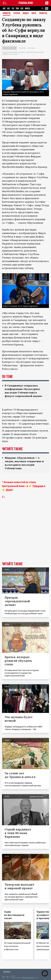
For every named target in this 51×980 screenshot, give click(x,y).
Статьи (17, 13)
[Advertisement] (26, 534)
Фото (34, 13)
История (31, 48)
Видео (26, 13)
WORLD (27, 9)
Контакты (7, 971)
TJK (13, 9)
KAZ (4, 9)
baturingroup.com (28, 978)
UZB (22, 9)
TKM (17, 9)
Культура (22, 48)
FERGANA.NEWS (26, 3)
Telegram (38, 486)
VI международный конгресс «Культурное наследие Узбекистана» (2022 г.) (23, 53)
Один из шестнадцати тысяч (14, 915)
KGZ (9, 9)
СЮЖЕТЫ (43, 13)
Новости (7, 13)
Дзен (9, 490)
